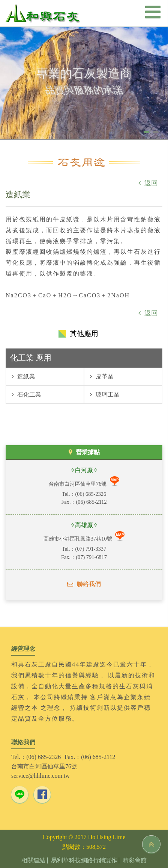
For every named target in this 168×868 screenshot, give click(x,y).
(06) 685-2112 (91, 502)
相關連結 (33, 860)
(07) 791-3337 (91, 549)
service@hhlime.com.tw (40, 776)
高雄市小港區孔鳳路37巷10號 (78, 539)
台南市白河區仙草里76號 (78, 484)
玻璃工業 (107, 395)
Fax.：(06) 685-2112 (90, 757)
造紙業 (25, 376)
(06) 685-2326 (91, 494)
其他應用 (84, 334)
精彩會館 (135, 860)
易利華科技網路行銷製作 (84, 860)
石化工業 (28, 395)
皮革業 (104, 376)
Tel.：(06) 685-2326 (36, 757)
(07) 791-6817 (91, 557)
